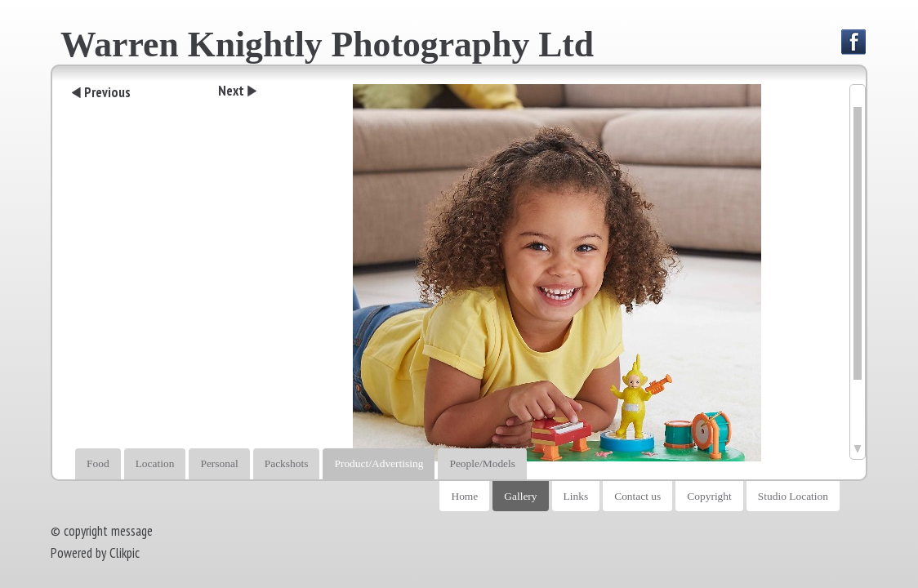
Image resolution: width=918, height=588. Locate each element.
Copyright (709, 496)
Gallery (520, 496)
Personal (219, 463)
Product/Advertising (379, 463)
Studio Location (793, 496)
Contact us (637, 496)
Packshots (287, 463)
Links (576, 496)
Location (155, 463)
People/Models (482, 463)
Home (464, 496)
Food (98, 463)
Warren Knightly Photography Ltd (327, 44)
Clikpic (125, 553)
